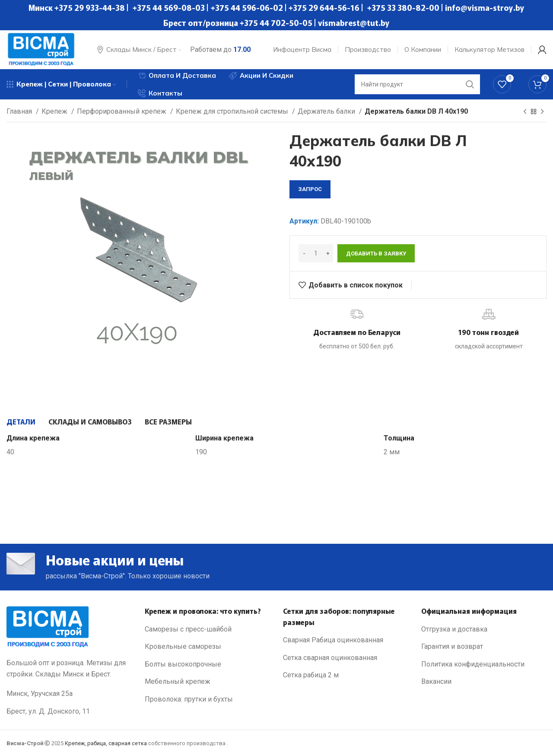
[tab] (21, 421)
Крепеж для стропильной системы (233, 111)
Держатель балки (327, 111)
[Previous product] (525, 112)
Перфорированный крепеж (122, 111)
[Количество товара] (316, 253)
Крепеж (55, 111)
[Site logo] (41, 49)
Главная (20, 111)
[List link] (207, 629)
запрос (310, 189)
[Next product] (542, 112)
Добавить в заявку (376, 254)
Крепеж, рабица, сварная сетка (106, 743)
